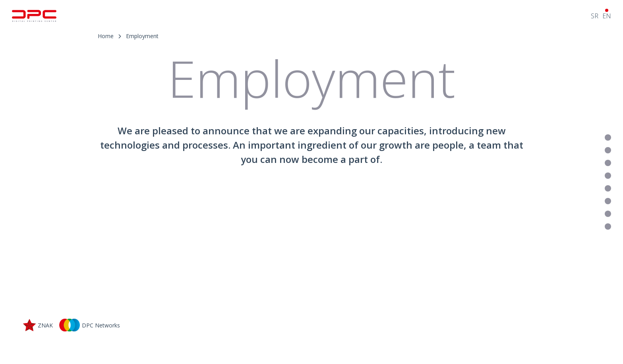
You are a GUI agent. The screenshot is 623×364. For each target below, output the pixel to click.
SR (595, 16)
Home (106, 36)
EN (607, 16)
